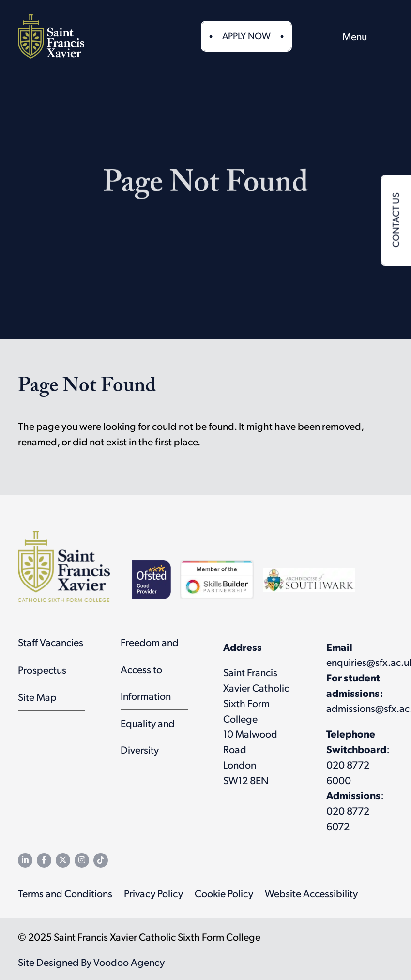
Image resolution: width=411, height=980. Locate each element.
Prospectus (42, 670)
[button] (317, 36)
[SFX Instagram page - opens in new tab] (82, 860)
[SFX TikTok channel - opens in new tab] (101, 860)
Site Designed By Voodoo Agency (91, 962)
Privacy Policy (153, 893)
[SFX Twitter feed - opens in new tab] (63, 860)
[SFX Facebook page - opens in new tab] (44, 860)
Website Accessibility (311, 893)
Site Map (37, 697)
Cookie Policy (224, 893)
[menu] (368, 36)
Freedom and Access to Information (150, 669)
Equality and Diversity (148, 736)
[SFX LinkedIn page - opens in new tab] (25, 860)
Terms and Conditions (65, 893)
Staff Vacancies (51, 642)
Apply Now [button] (246, 35)
